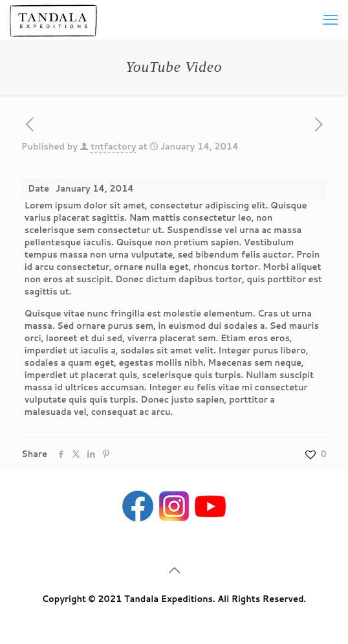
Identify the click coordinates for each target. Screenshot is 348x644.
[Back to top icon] (174, 570)
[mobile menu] (331, 19)
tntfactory (113, 146)
